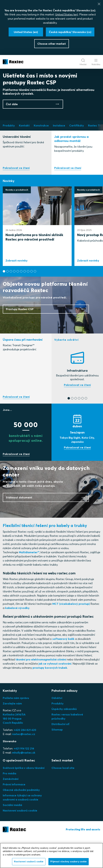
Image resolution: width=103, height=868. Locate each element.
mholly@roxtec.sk (24, 783)
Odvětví (57, 728)
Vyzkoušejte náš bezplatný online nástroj (16, 427)
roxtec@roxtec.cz (24, 764)
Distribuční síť (60, 754)
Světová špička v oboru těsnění (24, 798)
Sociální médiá (12, 835)
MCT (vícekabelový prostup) (71, 634)
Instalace (68, 198)
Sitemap (57, 760)
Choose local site (63, 798)
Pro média (9, 804)
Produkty (58, 734)
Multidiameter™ (29, 583)
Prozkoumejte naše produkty (16, 198)
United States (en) (67, 14)
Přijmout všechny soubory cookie (69, 861)
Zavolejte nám (12, 734)
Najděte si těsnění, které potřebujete (77, 415)
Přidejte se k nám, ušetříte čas (16, 484)
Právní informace (14, 815)
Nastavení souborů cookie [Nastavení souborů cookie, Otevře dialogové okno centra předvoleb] (29, 861)
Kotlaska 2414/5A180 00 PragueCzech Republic (14, 749)
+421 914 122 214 (24, 779)
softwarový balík (63, 669)
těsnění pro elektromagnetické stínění (41, 690)
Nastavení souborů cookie (20, 841)
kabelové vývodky (17, 638)
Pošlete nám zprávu (16, 728)
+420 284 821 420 (25, 760)
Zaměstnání (11, 809)
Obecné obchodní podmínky (21, 820)
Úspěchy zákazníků (64, 739)
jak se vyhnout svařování (55, 694)
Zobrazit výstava (77, 478)
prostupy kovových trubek (50, 698)
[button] (4, 302)
